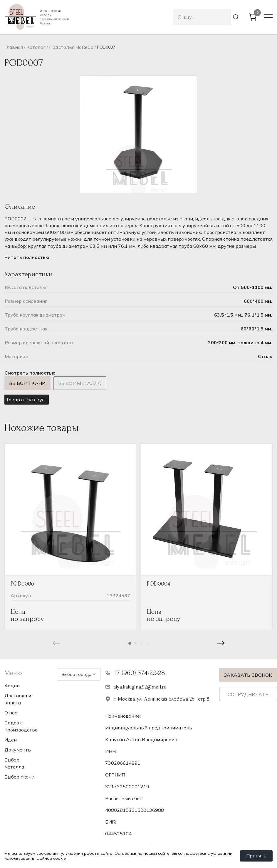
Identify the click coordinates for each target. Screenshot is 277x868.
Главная (14, 47)
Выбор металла (80, 383)
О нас (11, 713)
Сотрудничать (248, 694)
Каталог (36, 47)
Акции (12, 686)
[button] (130, 643)
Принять (256, 856)
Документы (18, 750)
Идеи (11, 740)
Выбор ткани (27, 383)
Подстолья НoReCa (71, 47)
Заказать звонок (248, 675)
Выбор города (79, 674)
